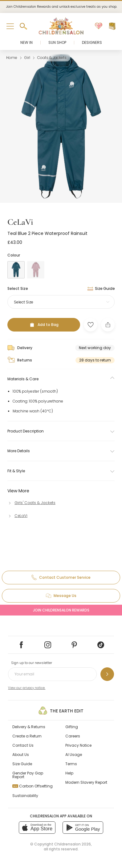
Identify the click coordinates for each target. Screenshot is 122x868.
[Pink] (36, 270)
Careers (73, 736)
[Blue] (16, 270)
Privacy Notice (78, 745)
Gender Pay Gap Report (28, 775)
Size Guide (22, 764)
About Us (21, 755)
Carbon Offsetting (33, 786)
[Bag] (112, 26)
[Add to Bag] (44, 325)
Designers (92, 42)
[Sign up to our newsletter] (107, 674)
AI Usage (74, 755)
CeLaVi (20, 222)
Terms (71, 764)
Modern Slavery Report (86, 782)
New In (26, 42)
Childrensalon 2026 (73, 844)
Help (69, 773)
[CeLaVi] (17, 516)
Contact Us (23, 745)
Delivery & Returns (29, 727)
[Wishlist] (99, 26)
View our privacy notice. (27, 688)
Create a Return (27, 736)
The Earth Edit (61, 711)
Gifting (72, 727)
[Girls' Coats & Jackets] (31, 503)
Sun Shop (57, 42)
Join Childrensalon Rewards (61, 610)
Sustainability (25, 796)
